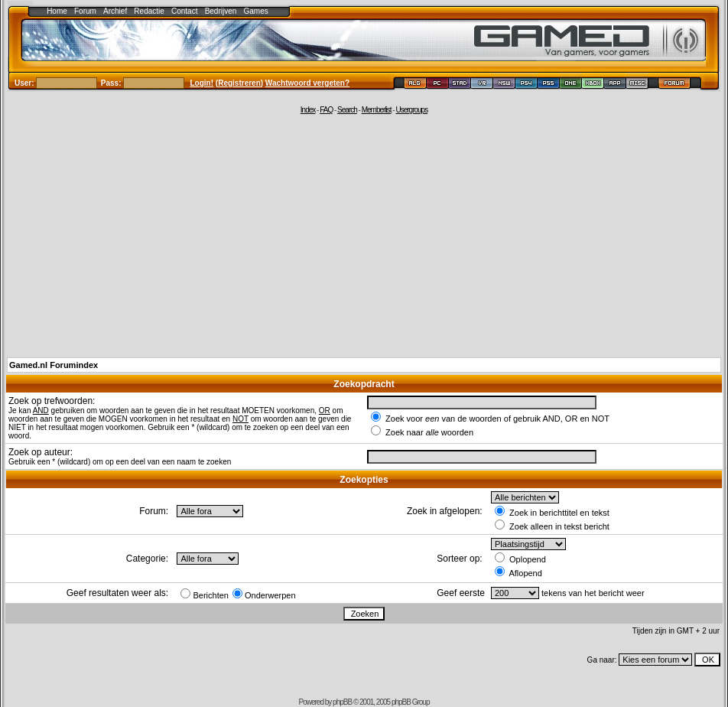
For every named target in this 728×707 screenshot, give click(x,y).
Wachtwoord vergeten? (307, 83)
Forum (85, 11)
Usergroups (411, 110)
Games (256, 11)
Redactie (149, 11)
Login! (202, 83)
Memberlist (377, 110)
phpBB (342, 702)
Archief (115, 11)
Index (308, 110)
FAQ (326, 110)
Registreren (239, 83)
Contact (184, 11)
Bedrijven (221, 11)
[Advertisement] (364, 235)
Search (347, 110)
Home (57, 11)
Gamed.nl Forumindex (54, 365)
